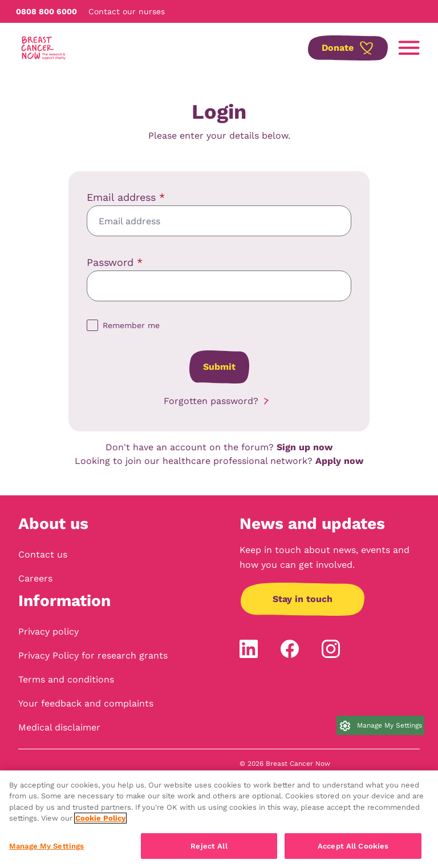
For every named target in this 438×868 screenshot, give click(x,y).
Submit (219, 367)
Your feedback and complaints (86, 703)
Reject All (209, 851)
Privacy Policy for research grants (93, 655)
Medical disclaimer (59, 727)
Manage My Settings (390, 725)
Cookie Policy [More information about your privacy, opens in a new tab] (100, 824)
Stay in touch (303, 599)
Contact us (43, 554)
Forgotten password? (211, 401)
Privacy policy (48, 631)
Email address (126, 197)
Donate (338, 48)
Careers (35, 578)
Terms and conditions (66, 679)
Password (115, 262)
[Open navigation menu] (409, 48)
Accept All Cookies (353, 851)
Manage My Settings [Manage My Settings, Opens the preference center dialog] (46, 851)
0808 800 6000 (46, 11)
